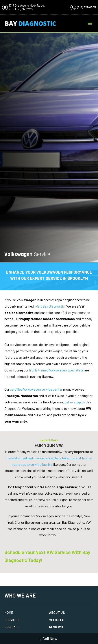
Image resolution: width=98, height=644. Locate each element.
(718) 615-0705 (86, 7)
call (67, 402)
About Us (57, 612)
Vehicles (57, 620)
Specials (12, 627)
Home (9, 612)
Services (12, 620)
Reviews (56, 627)
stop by (79, 402)
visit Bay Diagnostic (50, 306)
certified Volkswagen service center (36, 389)
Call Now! (49, 639)
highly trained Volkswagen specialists (56, 370)
